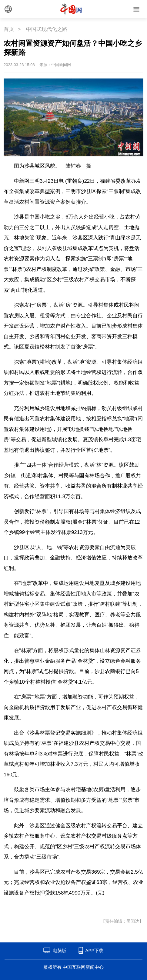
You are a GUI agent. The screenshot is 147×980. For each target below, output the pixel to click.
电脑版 (60, 950)
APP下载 (94, 950)
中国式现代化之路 (47, 29)
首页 (9, 29)
